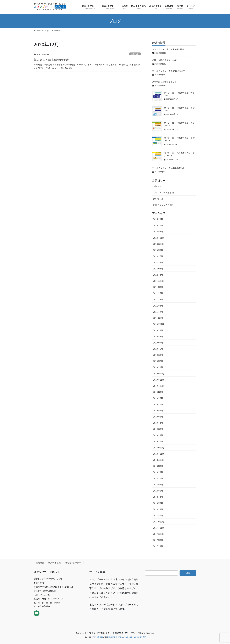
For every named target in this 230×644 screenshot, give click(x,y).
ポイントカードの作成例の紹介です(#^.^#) (179, 154)
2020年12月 (159, 324)
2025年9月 (158, 219)
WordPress (98, 637)
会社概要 (40, 562)
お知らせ (135, 54)
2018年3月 (158, 503)
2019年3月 (158, 429)
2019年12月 (159, 374)
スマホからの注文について (164, 82)
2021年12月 (159, 281)
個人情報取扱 (54, 562)
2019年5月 (158, 417)
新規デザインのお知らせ (164, 205)
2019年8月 (158, 398)
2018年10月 (159, 460)
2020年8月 (158, 336)
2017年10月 (159, 534)
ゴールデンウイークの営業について (169, 71)
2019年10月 (159, 386)
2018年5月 (158, 491)
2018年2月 (158, 509)
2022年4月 (158, 275)
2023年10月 (159, 244)
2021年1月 (158, 318)
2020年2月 (158, 361)
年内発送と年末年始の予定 (51, 60)
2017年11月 (159, 528)
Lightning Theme (114, 637)
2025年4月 (158, 231)
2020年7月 (158, 343)
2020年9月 (158, 330)
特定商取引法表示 (73, 562)
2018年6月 (158, 485)
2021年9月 (158, 287)
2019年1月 (158, 441)
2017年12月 (159, 522)
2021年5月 (158, 293)
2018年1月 (158, 515)
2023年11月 (159, 238)
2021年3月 (158, 306)
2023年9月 (158, 250)
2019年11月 (159, 380)
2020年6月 (158, 349)
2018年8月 (158, 472)
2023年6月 (158, 256)
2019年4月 (158, 423)
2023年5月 (158, 262)
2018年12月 (159, 448)
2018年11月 (159, 454)
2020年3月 (158, 355)
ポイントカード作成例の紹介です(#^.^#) (179, 94)
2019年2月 (158, 435)
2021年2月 (158, 312)
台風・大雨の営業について (164, 60)
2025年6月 (158, 225)
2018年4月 (158, 497)
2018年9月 (158, 466)
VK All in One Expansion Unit (135, 637)
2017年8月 (158, 546)
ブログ (89, 562)
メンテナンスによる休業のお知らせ (168, 49)
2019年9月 (158, 392)
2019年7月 (158, 404)
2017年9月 (158, 540)
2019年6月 (158, 410)
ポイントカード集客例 (163, 192)
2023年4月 (158, 269)
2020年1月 (158, 367)
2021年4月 (158, 299)
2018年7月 (158, 478)
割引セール (158, 199)
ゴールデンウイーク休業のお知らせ (169, 168)
